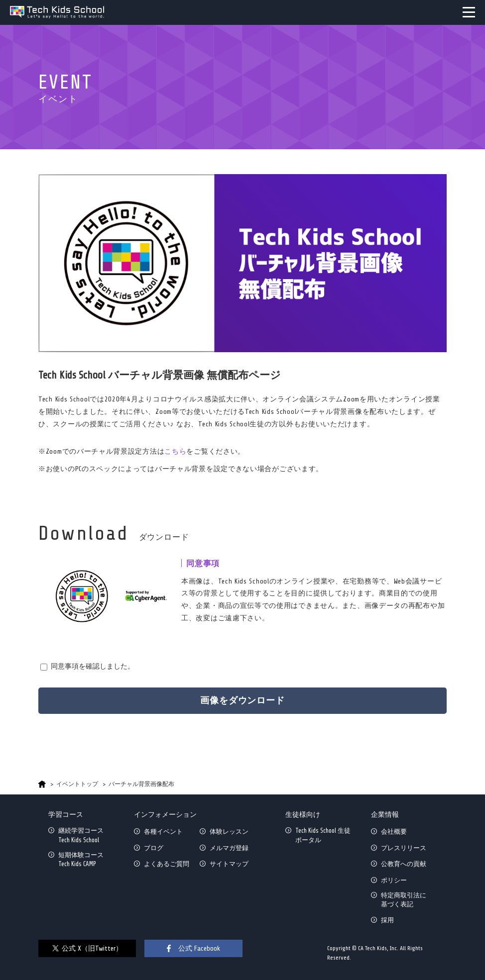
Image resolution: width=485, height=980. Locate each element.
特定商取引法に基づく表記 (404, 900)
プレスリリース (404, 848)
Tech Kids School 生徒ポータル (323, 835)
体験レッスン (229, 832)
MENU (469, 12)
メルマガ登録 (229, 848)
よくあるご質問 (167, 864)
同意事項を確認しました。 (93, 666)
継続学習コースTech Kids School (81, 835)
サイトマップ (229, 864)
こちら (175, 451)
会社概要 (394, 832)
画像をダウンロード (242, 700)
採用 (387, 920)
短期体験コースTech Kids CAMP (81, 859)
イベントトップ (77, 784)
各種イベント (163, 832)
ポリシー (394, 880)
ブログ (154, 848)
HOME (42, 784)
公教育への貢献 (404, 864)
